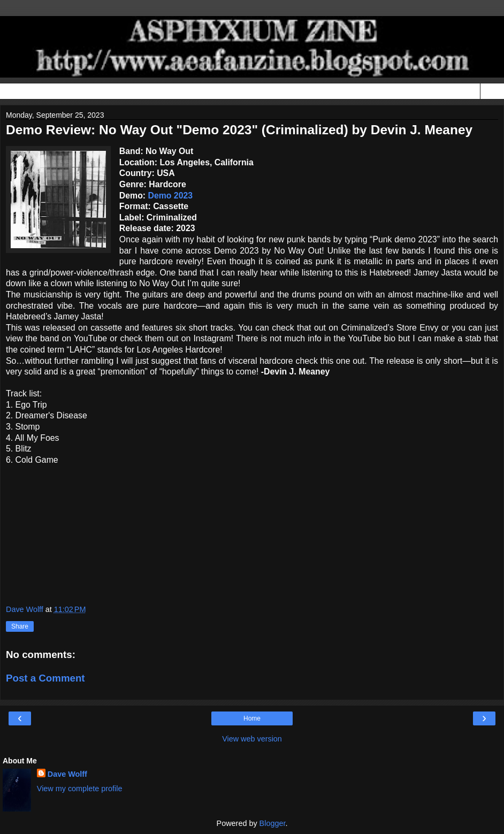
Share (20, 626)
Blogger (273, 823)
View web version (252, 739)
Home (252, 718)
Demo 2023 (170, 196)
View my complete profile (80, 789)
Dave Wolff (67, 774)
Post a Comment (45, 678)
